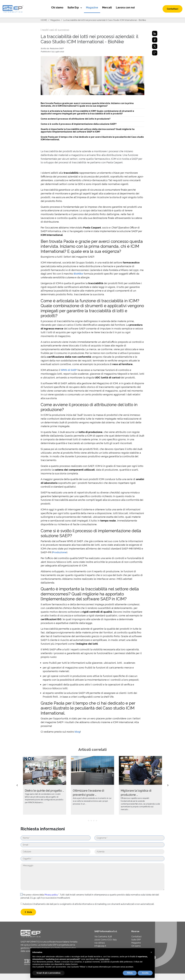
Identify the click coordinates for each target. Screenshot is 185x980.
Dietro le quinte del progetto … (44, 791)
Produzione (60, 552)
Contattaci (172, 9)
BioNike (78, 274)
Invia (28, 912)
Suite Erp (73, 8)
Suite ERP (136, 940)
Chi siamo (57, 8)
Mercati (107, 8)
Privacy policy (51, 895)
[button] (151, 952)
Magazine (92, 8)
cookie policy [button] (104, 959)
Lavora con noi (125, 8)
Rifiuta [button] (130, 973)
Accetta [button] (145, 973)
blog (77, 732)
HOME (44, 20)
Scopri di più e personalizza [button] (48, 973)
